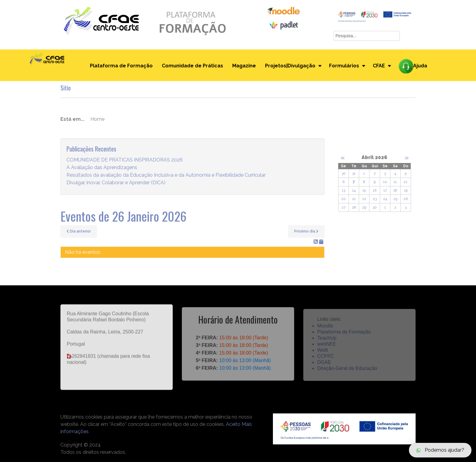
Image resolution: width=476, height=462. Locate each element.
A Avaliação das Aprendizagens (102, 168)
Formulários (344, 66)
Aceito (233, 424)
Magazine (244, 66)
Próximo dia (306, 231)
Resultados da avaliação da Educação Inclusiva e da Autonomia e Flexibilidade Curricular (166, 175)
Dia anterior (79, 231)
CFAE (379, 66)
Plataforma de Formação (121, 66)
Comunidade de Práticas (192, 66)
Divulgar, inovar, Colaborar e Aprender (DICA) (116, 183)
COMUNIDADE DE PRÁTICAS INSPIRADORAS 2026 (125, 160)
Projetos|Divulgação (290, 66)
